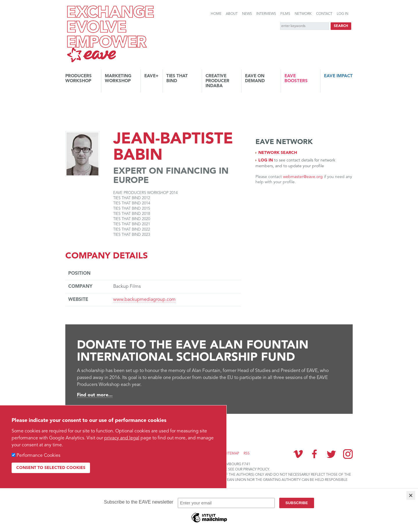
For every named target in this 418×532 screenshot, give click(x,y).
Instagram (348, 454)
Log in (343, 14)
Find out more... (95, 395)
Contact (324, 14)
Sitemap (232, 454)
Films (285, 14)
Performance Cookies (38, 456)
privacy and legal (122, 438)
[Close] (411, 495)
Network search (278, 153)
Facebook (315, 454)
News (247, 14)
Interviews (266, 14)
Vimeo (298, 454)
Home (216, 14)
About (232, 14)
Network (303, 14)
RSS (247, 454)
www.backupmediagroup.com (144, 300)
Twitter (331, 454)
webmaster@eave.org (303, 177)
